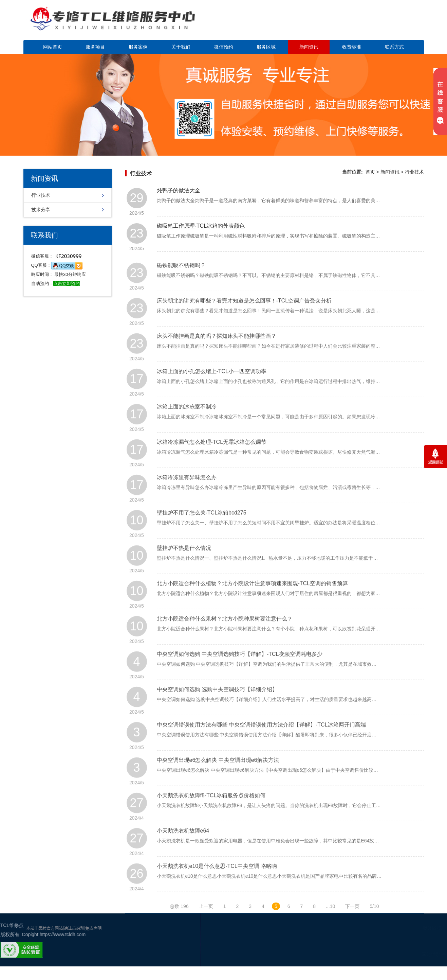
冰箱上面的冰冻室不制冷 (187, 424)
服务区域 (266, 47)
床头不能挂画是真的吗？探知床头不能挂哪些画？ (217, 353)
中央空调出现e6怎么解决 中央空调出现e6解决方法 (218, 777)
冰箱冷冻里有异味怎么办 (187, 494)
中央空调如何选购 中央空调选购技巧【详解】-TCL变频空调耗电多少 (240, 671)
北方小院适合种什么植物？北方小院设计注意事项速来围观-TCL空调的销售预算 (253, 600)
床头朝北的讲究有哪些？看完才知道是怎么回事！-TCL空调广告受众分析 (244, 318)
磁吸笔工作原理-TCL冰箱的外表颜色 (201, 226)
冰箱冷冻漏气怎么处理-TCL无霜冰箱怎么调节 (212, 459)
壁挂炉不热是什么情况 (184, 565)
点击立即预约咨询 (376, 24)
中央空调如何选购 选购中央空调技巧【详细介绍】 (217, 706)
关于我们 (181, 47)
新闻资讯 (309, 47)
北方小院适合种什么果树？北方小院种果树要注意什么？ (225, 636)
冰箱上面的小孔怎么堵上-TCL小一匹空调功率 (212, 388)
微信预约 (224, 47)
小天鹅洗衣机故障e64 (183, 848)
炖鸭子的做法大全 (179, 190)
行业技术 (41, 195)
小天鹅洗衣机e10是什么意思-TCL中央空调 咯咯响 (217, 883)
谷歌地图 (418, 954)
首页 (370, 172)
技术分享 (41, 210)
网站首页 (53, 47)
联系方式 (394, 47)
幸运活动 (398, 954)
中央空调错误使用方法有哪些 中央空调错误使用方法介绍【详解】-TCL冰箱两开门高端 (261, 742)
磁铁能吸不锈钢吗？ (181, 282)
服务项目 (95, 47)
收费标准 (352, 47)
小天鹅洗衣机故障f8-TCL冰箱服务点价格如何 (211, 812)
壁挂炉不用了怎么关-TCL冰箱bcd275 (202, 530)
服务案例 (138, 47)
